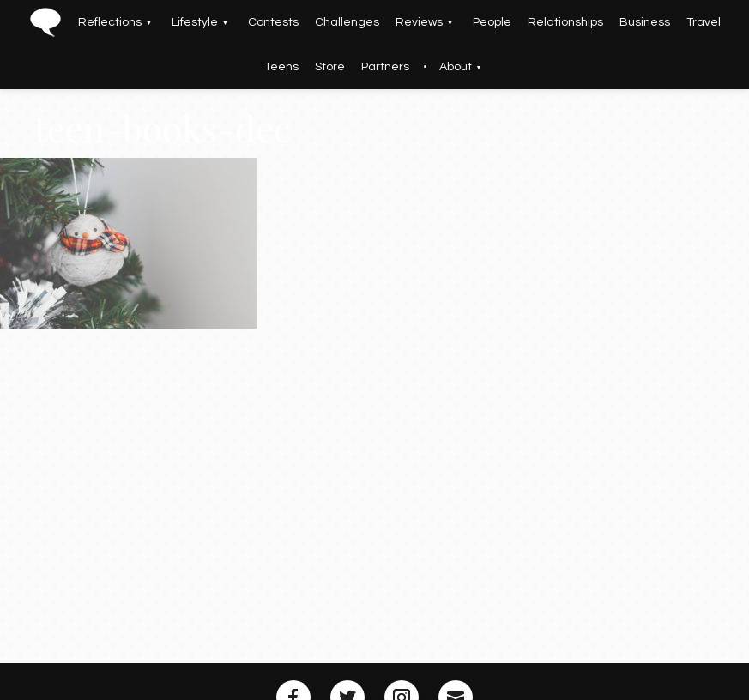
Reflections (110, 22)
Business (645, 22)
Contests (273, 22)
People (492, 22)
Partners (385, 67)
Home (45, 22)
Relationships (565, 22)
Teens (281, 67)
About (456, 67)
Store (330, 67)
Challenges (347, 22)
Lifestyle (195, 22)
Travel (704, 22)
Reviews (419, 22)
